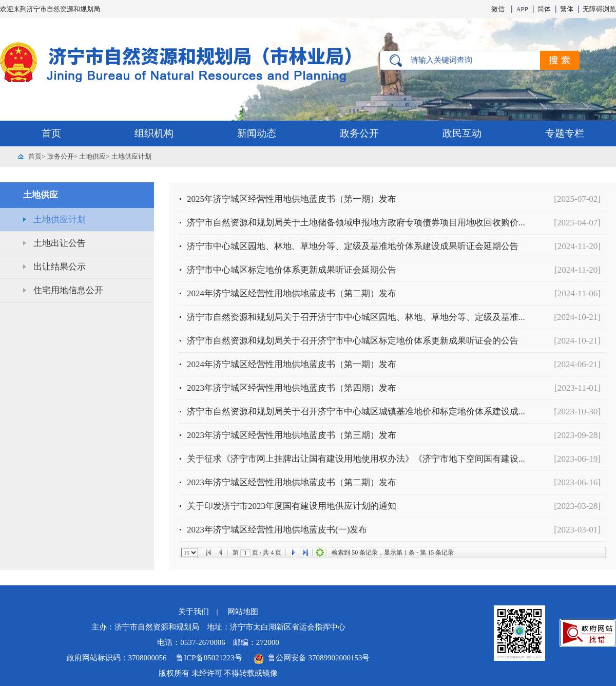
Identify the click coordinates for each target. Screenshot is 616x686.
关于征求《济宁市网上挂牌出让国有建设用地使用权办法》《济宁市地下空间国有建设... (356, 459)
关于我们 (194, 612)
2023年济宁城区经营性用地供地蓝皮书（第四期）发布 (292, 388)
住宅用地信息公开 (68, 290)
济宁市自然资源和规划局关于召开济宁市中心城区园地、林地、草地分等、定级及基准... (356, 317)
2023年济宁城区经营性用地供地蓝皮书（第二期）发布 (292, 482)
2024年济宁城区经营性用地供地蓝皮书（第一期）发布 (292, 364)
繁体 (567, 9)
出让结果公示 (60, 267)
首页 (51, 133)
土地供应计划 (131, 156)
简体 (544, 9)
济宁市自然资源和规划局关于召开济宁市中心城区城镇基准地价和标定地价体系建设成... (356, 412)
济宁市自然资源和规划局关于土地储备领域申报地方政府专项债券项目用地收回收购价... (356, 223)
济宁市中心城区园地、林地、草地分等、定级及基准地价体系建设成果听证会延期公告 (353, 246)
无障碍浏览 (599, 9)
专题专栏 (565, 133)
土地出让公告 (60, 243)
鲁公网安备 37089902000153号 (312, 658)
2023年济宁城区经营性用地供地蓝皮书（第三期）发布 (292, 435)
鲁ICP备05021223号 (210, 658)
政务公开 (359, 133)
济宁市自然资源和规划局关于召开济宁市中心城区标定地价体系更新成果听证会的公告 (353, 341)
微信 (498, 9)
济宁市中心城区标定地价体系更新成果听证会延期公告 (292, 270)
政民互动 (462, 133)
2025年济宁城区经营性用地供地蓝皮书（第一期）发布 (292, 199)
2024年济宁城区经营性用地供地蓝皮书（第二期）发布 (292, 293)
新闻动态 (257, 133)
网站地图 (243, 612)
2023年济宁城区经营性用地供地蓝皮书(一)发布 (277, 530)
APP (522, 9)
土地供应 (92, 156)
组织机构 (154, 133)
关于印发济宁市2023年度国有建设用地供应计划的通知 (292, 506)
